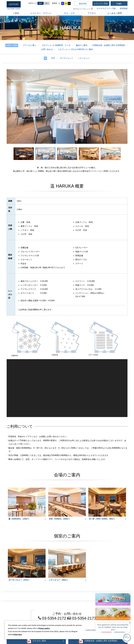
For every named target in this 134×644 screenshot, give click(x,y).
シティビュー (84, 58)
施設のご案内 (82, 45)
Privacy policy (44, 628)
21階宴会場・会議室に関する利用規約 (109, 45)
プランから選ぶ (29, 45)
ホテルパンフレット (82, 9)
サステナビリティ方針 (106, 8)
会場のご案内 (12, 45)
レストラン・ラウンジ (41, 13)
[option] (67, 106)
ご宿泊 (16, 13)
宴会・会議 (69, 13)
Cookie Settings (92, 630)
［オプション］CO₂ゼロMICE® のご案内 (75, 49)
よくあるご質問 (114, 13)
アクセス (92, 13)
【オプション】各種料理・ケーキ (56, 45)
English (119, 4)
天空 (53, 58)
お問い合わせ (47, 49)
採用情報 (124, 8)
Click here (18, 634)
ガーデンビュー (66, 58)
